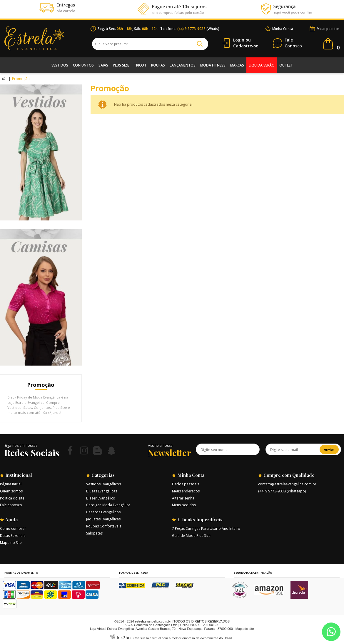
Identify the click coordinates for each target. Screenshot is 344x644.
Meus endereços (186, 491)
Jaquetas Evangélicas (103, 519)
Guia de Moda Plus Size (191, 536)
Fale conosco (11, 505)
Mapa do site (245, 629)
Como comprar (13, 528)
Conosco (293, 43)
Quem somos (11, 491)
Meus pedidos (328, 29)
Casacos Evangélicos (103, 512)
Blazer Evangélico (101, 498)
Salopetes (94, 533)
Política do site (12, 498)
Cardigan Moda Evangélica (108, 505)
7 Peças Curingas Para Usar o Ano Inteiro (206, 528)
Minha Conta (283, 29)
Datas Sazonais (13, 536)
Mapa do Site (11, 543)
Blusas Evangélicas (102, 491)
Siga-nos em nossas (21, 445)
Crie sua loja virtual (147, 638)
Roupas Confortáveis (104, 526)
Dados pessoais (186, 484)
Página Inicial (11, 484)
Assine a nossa (160, 445)
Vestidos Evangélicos (103, 484)
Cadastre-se (246, 46)
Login (239, 40)
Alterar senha (183, 498)
